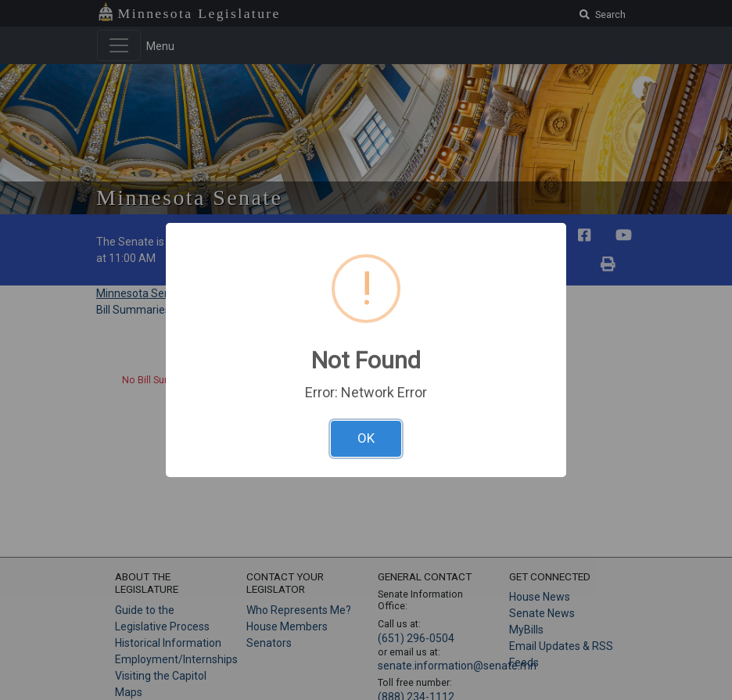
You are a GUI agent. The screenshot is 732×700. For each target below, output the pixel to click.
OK (366, 438)
